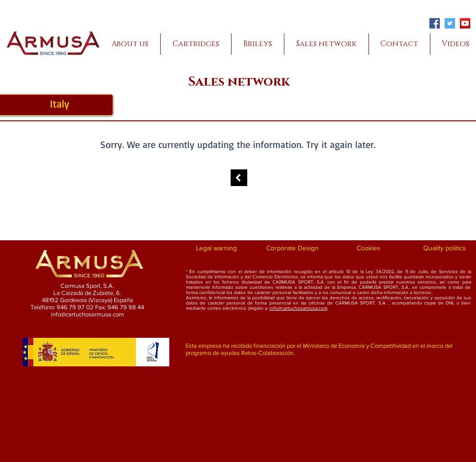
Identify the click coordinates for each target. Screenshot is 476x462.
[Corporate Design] (293, 248)
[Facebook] (435, 23)
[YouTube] (465, 23)
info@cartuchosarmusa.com (299, 308)
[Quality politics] (445, 248)
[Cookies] (369, 248)
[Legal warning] (217, 248)
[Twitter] (450, 23)
